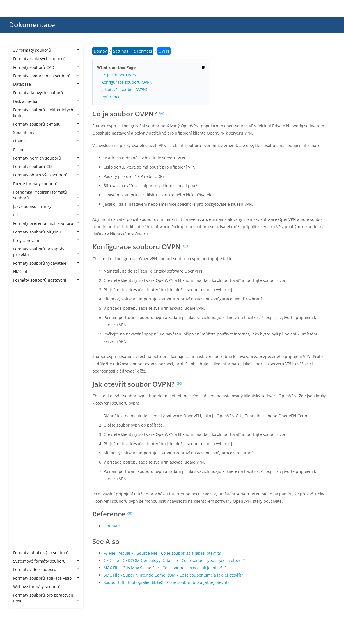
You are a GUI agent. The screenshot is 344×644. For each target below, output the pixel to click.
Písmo (46, 150)
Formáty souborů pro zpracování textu (46, 598)
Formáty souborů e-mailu (46, 124)
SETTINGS (28, 501)
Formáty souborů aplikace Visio (46, 578)
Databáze (46, 84)
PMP (23, 467)
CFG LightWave (33, 348)
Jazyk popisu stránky (46, 206)
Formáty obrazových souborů (46, 175)
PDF (46, 215)
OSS (23, 450)
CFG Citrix (28, 340)
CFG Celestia (30, 331)
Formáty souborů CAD (46, 67)
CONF (24, 374)
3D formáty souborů (46, 50)
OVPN (24, 459)
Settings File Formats (38, 289)
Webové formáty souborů (46, 587)
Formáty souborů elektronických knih (46, 113)
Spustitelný (46, 132)
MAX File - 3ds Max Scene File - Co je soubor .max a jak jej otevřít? (165, 568)
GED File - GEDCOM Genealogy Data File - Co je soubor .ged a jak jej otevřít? (174, 560)
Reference (111, 97)
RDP (23, 476)
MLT (23, 433)
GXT (22, 408)
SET (22, 493)
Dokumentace (32, 25)
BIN (22, 323)
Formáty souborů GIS (46, 166)
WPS (23, 544)
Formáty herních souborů (46, 158)
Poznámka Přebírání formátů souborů (46, 195)
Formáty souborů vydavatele (46, 263)
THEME (25, 510)
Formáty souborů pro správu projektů (46, 252)
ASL (22, 306)
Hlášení (46, 272)
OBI (22, 442)
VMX (23, 535)
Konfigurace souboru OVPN (127, 82)
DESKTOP (27, 382)
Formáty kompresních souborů (46, 76)
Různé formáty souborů (46, 184)
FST (22, 399)
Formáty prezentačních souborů (46, 223)
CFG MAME (29, 357)
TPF (22, 527)
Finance (46, 141)
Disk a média (46, 101)
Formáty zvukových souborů (46, 59)
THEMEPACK (30, 519)
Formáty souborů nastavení (46, 280)
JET (22, 425)
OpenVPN (113, 526)
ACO (23, 297)
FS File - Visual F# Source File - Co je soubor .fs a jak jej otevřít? (162, 553)
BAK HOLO (29, 314)
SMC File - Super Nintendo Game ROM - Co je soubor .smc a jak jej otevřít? (173, 575)
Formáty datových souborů (46, 93)
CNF (23, 365)
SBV (22, 484)
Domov (100, 51)
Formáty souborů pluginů (46, 232)
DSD (23, 391)
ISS (22, 416)
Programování (46, 240)
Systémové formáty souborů (46, 561)
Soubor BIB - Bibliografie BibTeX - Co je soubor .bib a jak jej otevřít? (166, 582)
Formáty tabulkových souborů (46, 553)
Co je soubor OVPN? (120, 75)
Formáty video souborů (46, 569)
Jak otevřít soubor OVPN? (124, 89)
